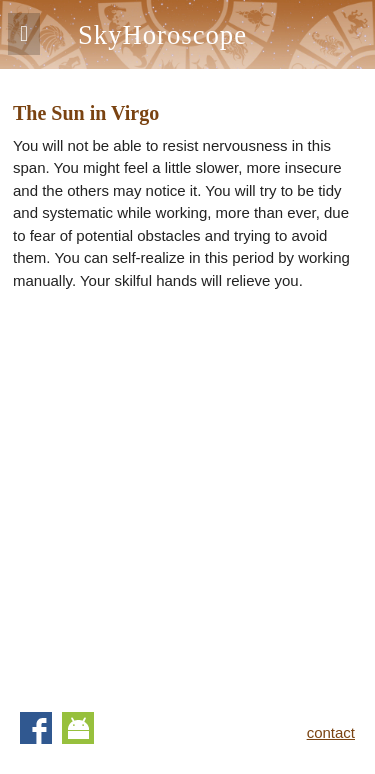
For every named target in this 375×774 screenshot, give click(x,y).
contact (331, 732)
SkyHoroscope (162, 35)
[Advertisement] (187, 494)
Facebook (36, 728)
